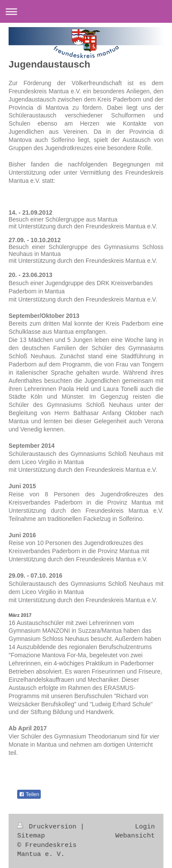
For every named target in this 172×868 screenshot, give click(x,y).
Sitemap (31, 836)
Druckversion (49, 827)
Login (145, 827)
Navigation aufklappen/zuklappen (86, 11)
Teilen (29, 794)
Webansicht (135, 836)
